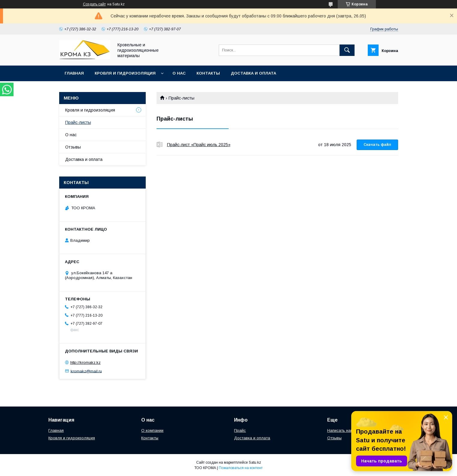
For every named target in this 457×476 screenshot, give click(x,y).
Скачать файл (377, 145)
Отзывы (73, 147)
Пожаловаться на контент (241, 468)
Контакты (208, 73)
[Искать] (347, 50)
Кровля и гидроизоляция (125, 73)
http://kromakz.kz (85, 362)
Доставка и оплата (253, 73)
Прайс (240, 430)
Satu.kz (255, 462)
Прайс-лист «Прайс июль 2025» (160, 145)
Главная (74, 73)
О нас (179, 73)
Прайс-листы (78, 122)
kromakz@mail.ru (86, 371)
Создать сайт (94, 4)
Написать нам (340, 430)
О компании (152, 430)
